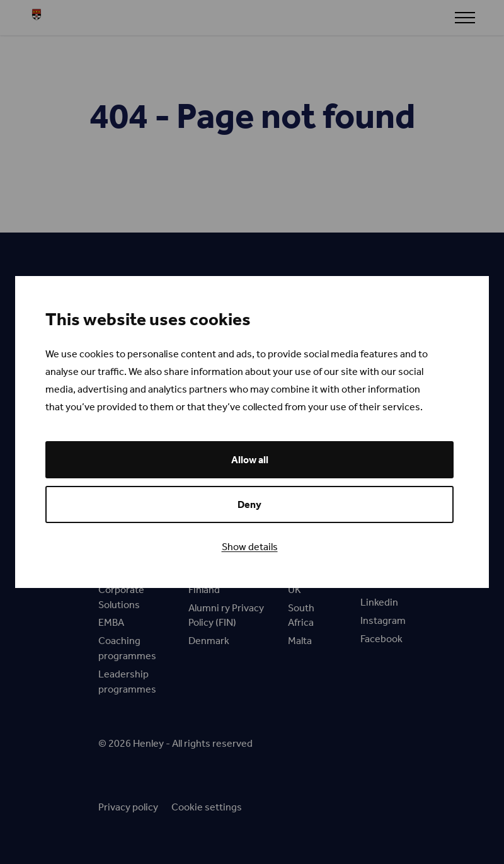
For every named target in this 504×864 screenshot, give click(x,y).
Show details (250, 547)
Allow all (250, 460)
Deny (249, 504)
